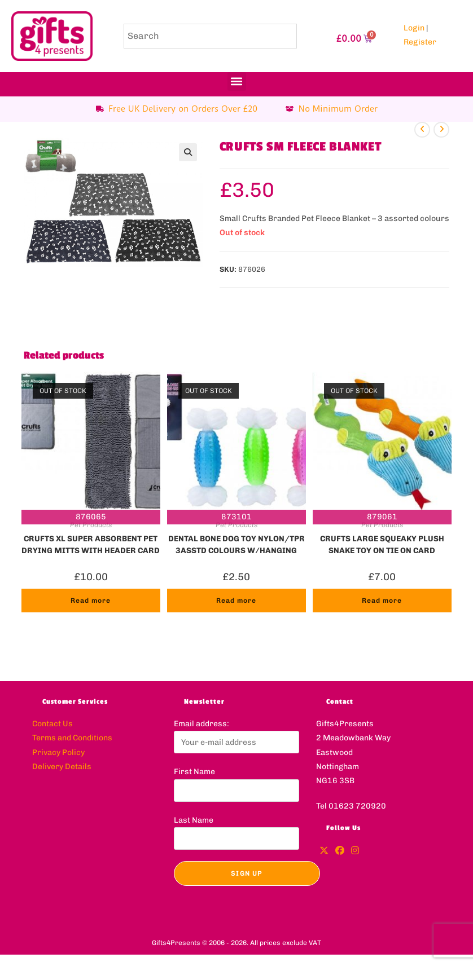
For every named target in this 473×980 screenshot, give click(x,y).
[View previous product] (422, 130)
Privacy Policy (58, 752)
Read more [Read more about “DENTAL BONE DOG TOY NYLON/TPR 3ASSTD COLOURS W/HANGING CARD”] (236, 601)
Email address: (202, 724)
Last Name (194, 820)
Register (420, 42)
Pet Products (91, 525)
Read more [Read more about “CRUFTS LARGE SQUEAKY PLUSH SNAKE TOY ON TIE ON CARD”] (382, 601)
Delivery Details (62, 767)
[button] (237, 81)
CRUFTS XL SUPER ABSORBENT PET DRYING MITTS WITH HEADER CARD (91, 544)
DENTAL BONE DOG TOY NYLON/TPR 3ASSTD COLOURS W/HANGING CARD (236, 544)
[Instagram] (355, 851)
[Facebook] (340, 851)
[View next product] (441, 130)
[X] (324, 851)
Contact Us (52, 724)
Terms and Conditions (72, 738)
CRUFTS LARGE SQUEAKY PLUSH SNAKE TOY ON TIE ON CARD (382, 544)
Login (414, 28)
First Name (194, 772)
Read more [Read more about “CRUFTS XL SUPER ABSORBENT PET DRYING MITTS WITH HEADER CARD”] (91, 601)
